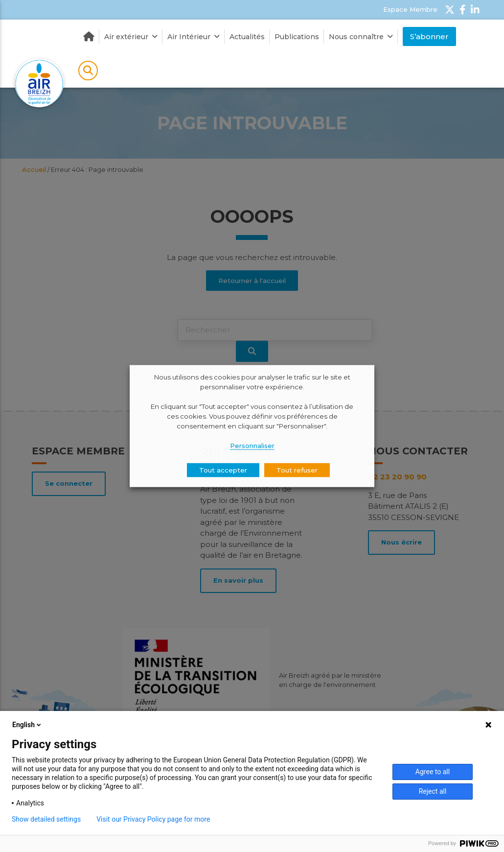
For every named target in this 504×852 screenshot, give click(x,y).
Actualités (247, 37)
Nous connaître (361, 37)
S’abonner (429, 36)
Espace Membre (410, 9)
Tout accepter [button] (223, 470)
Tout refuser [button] (297, 470)
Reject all (433, 791)
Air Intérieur (194, 37)
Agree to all (433, 772)
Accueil (89, 37)
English (27, 725)
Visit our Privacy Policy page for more (153, 819)
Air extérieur (131, 37)
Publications (297, 37)
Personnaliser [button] (252, 445)
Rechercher (88, 71)
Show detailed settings (46, 819)
